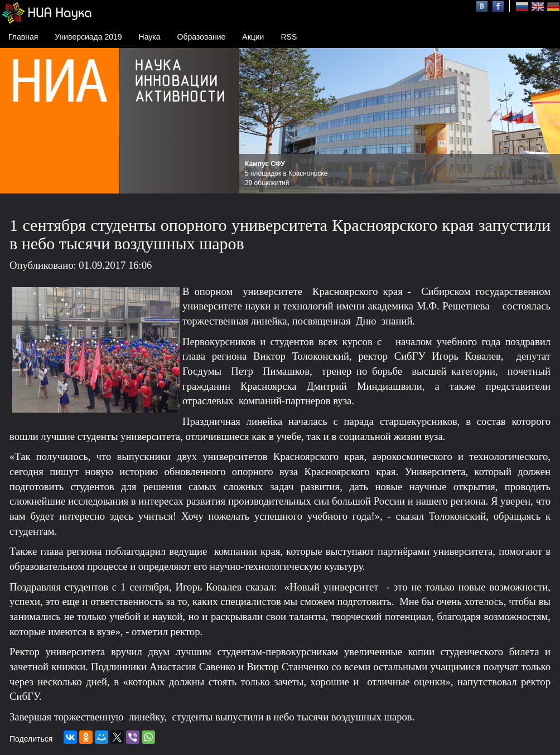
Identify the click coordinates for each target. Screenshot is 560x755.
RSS (289, 37)
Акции (253, 37)
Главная (23, 37)
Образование (202, 37)
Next (545, 121)
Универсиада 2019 (88, 37)
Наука (150, 37)
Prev (254, 121)
